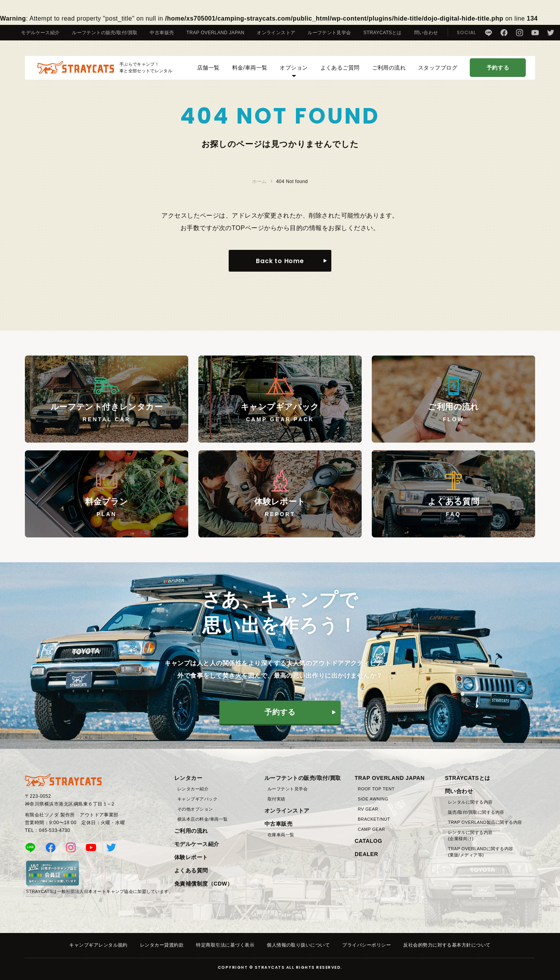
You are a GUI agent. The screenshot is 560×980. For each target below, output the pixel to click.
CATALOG (368, 841)
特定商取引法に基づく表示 (225, 945)
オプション (294, 75)
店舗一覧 (206, 71)
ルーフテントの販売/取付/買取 (105, 33)
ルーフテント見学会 (329, 33)
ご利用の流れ (389, 71)
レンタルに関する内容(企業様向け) (470, 835)
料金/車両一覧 (250, 71)
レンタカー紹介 (193, 789)
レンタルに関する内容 (470, 802)
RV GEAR (368, 809)
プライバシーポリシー (367, 945)
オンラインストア (276, 33)
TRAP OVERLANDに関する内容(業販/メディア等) (481, 852)
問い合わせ (426, 33)
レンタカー (188, 778)
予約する (498, 71)
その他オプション (195, 809)
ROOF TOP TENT (376, 789)
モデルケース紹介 (40, 33)
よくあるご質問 (340, 71)
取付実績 (276, 799)
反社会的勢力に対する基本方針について (447, 945)
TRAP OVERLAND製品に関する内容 (485, 822)
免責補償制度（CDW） (204, 884)
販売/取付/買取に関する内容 (476, 812)
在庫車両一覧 (281, 835)
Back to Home (280, 261)
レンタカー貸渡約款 (162, 945)
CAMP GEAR (371, 829)
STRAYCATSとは (383, 33)
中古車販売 (162, 33)
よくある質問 (191, 870)
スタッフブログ (438, 71)
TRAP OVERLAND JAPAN (215, 33)
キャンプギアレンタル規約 (98, 945)
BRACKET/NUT (374, 819)
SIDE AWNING (373, 799)
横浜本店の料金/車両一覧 (203, 819)
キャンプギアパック (197, 799)
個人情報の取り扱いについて (298, 945)
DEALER (366, 854)
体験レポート (191, 857)
